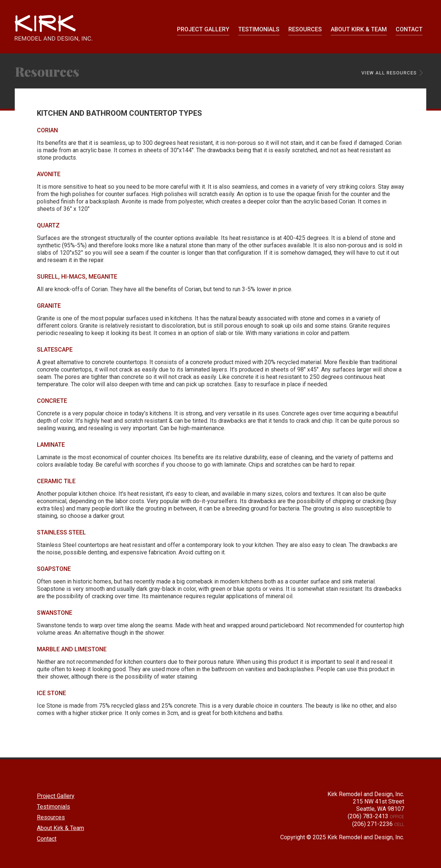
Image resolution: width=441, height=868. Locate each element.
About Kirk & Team (359, 29)
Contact (409, 29)
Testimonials (259, 29)
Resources (305, 29)
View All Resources (389, 73)
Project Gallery (203, 29)
